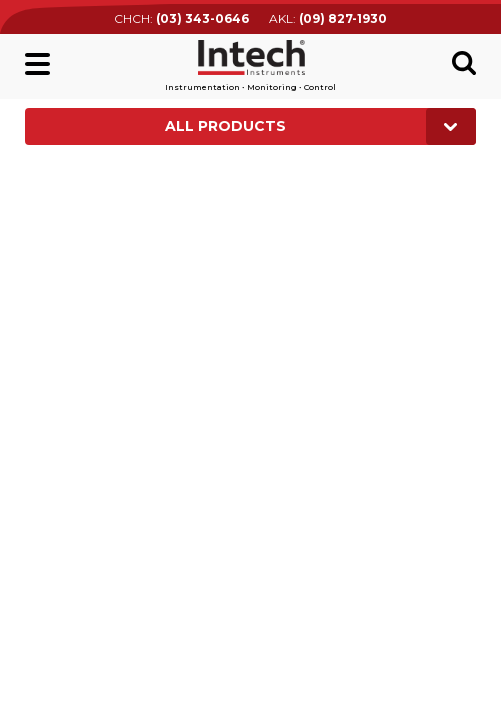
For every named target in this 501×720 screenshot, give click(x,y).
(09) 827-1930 (343, 18)
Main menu (37, 64)
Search (464, 63)
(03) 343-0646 (202, 18)
